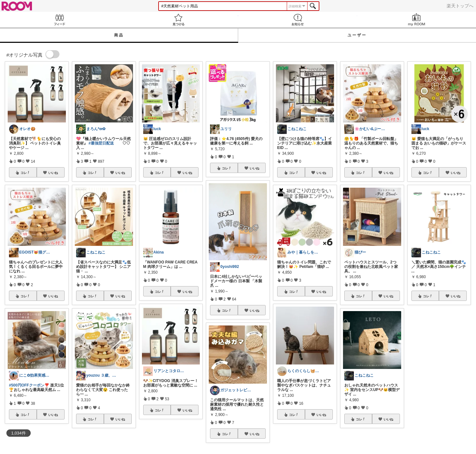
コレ (25, 173)
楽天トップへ (460, 6)
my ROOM (417, 20)
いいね (53, 173)
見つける (178, 20)
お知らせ (298, 20)
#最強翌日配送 (101, 143)
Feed (59, 20)
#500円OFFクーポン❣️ (29, 385)
